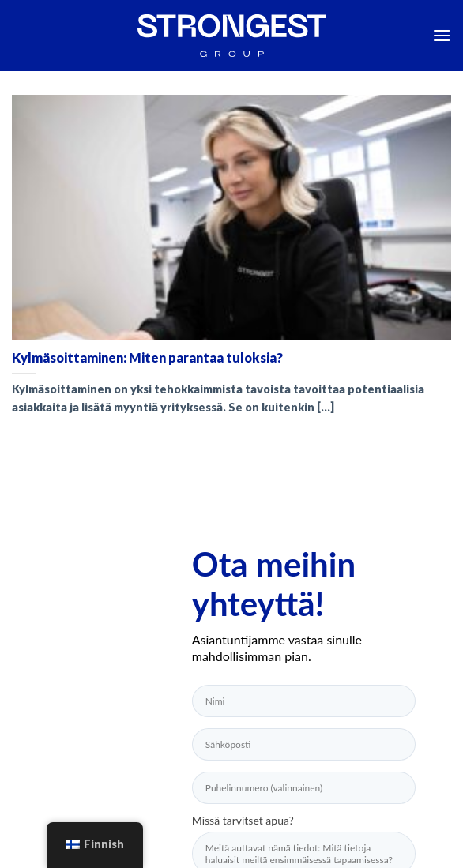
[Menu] (442, 35)
